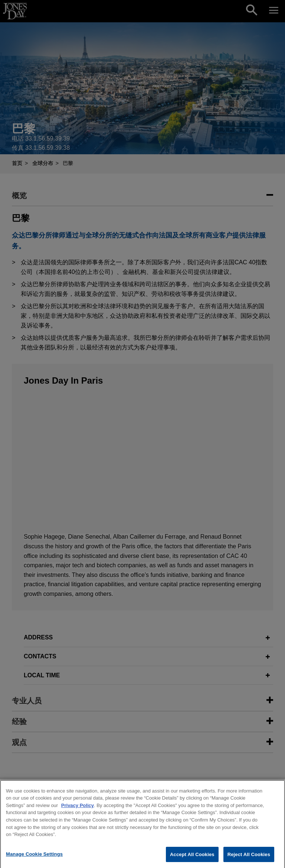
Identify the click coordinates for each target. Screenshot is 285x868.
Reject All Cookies (249, 860)
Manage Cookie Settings (34, 860)
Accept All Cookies (192, 860)
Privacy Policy (78, 811)
